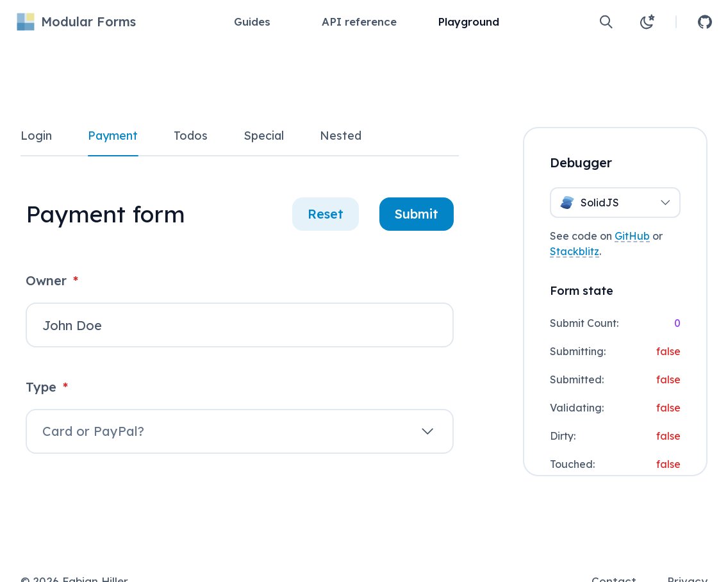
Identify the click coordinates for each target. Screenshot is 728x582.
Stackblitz (575, 251)
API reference (359, 21)
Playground (468, 21)
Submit (417, 214)
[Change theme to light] (647, 22)
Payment (113, 136)
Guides (252, 21)
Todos (191, 136)
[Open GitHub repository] (705, 22)
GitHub (632, 236)
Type (47, 387)
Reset (326, 214)
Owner (52, 280)
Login (36, 136)
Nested (341, 136)
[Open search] (606, 22)
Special (264, 136)
